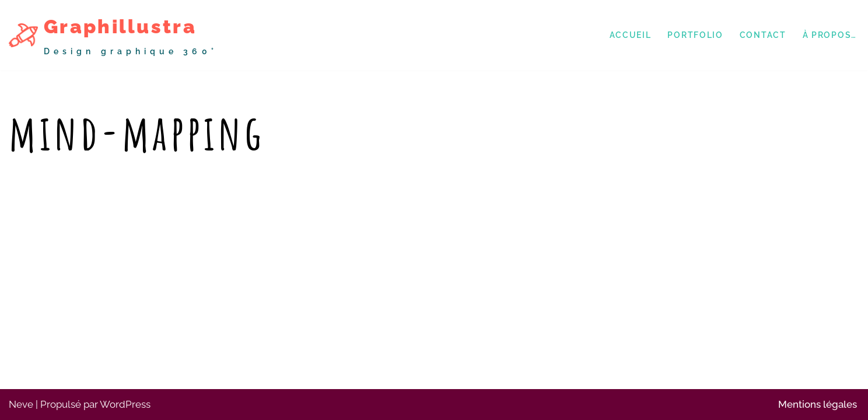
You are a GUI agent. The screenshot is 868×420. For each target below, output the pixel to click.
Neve (21, 404)
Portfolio (695, 35)
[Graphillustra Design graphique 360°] (113, 35)
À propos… (830, 35)
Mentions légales (818, 404)
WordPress (125, 404)
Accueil (631, 35)
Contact (763, 35)
